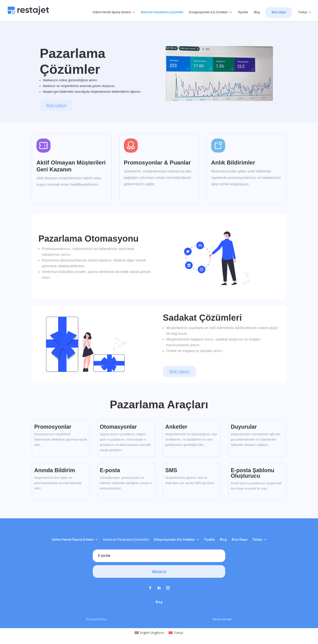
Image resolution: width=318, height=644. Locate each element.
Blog (257, 12)
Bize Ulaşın (279, 12)
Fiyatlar (243, 12)
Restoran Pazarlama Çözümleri (162, 12)
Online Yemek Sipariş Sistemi (112, 12)
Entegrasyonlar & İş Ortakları (208, 12)
